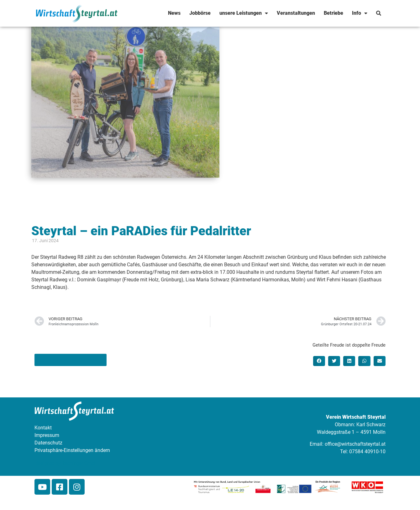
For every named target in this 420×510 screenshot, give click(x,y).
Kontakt (43, 428)
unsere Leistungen (244, 13)
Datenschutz (48, 443)
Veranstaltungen (296, 13)
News (174, 13)
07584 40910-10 (367, 452)
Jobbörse (200, 13)
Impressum (47, 435)
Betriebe (333, 13)
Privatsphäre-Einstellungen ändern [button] (72, 450)
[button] (319, 361)
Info (360, 13)
